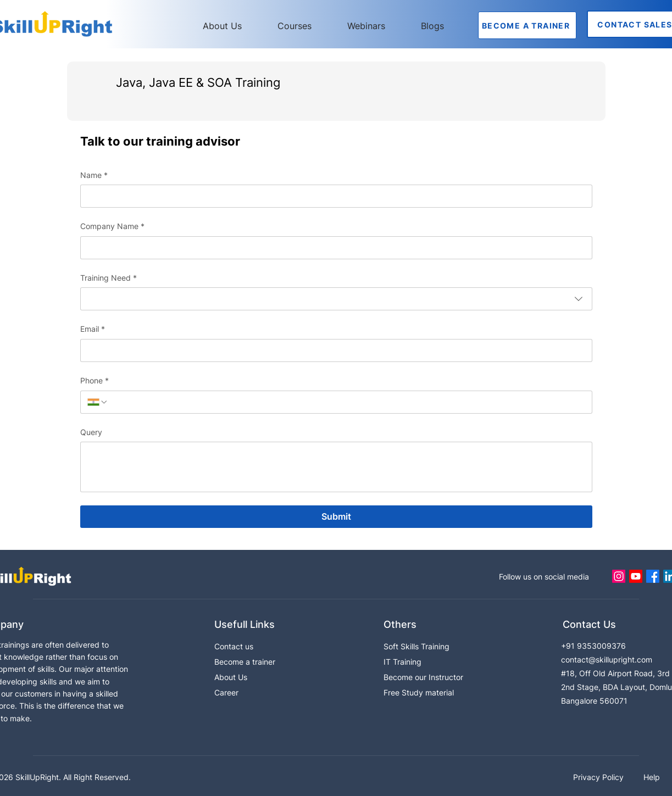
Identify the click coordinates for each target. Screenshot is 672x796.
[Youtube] (636, 576)
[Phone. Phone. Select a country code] (98, 402)
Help (652, 777)
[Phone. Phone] (347, 402)
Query (91, 432)
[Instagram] (619, 576)
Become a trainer (245, 662)
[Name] (333, 196)
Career (226, 692)
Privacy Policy (599, 777)
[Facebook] (653, 576)
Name (94, 175)
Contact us (234, 646)
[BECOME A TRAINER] (527, 25)
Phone (95, 381)
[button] (304, 26)
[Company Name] (333, 248)
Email (93, 329)
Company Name (112, 226)
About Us (231, 677)
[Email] (333, 350)
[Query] (336, 467)
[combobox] (336, 299)
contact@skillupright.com (607, 659)
